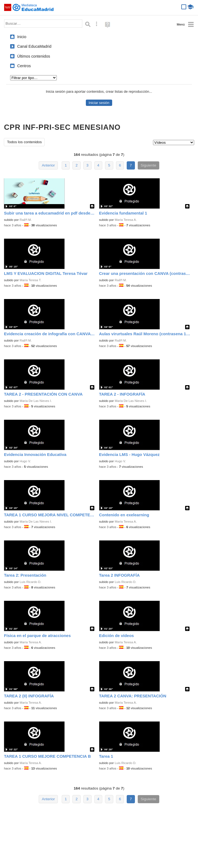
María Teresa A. (126, 220)
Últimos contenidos (34, 56)
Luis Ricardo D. (31, 582)
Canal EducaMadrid (34, 46)
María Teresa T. (31, 280)
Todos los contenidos (24, 142)
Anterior (48, 165)
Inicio (22, 37)
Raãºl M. (26, 220)
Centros (24, 66)
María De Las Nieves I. (36, 401)
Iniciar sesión (99, 103)
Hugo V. (25, 461)
